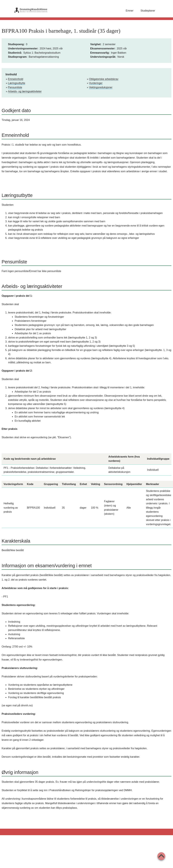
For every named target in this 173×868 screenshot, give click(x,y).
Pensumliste (15, 87)
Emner (130, 11)
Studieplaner (148, 11)
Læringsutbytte (17, 83)
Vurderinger (96, 83)
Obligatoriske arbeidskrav (104, 79)
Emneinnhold (16, 79)
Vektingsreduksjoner (101, 87)
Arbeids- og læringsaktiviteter (25, 91)
